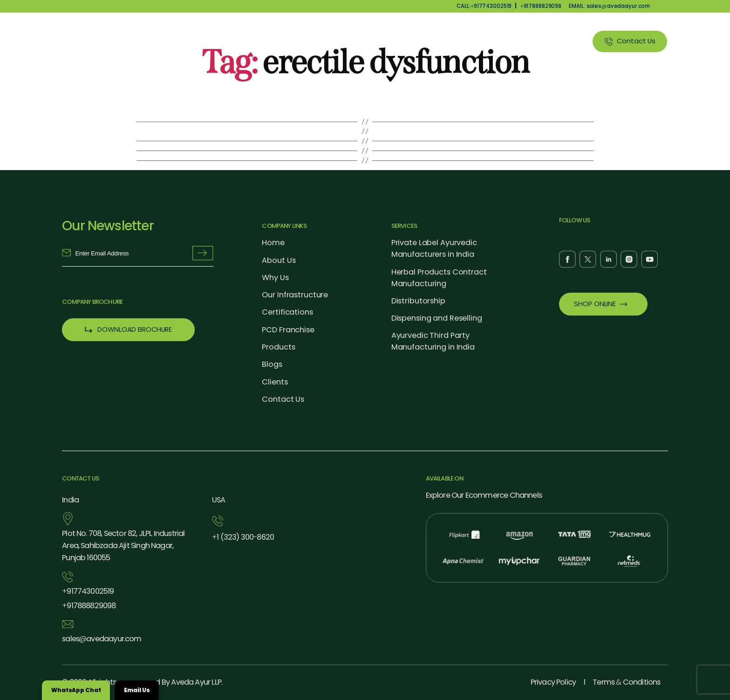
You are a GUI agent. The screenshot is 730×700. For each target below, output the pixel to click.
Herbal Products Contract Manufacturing (439, 278)
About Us (298, 41)
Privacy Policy (553, 682)
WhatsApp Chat (76, 690)
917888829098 (541, 6)
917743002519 (88, 591)
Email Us (137, 690)
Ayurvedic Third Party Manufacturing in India (433, 341)
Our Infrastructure (295, 295)
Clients (561, 41)
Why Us (345, 41)
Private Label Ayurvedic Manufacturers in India (434, 248)
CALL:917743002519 (484, 6)
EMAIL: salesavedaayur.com (609, 6)
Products (393, 41)
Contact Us (283, 399)
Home (273, 243)
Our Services (450, 41)
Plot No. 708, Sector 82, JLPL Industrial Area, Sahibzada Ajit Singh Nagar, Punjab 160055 (123, 546)
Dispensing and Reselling (437, 318)
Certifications (287, 312)
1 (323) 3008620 (243, 537)
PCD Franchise (288, 330)
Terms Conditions (626, 682)
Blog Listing (510, 41)
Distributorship (418, 301)
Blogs (272, 364)
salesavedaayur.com (102, 639)
